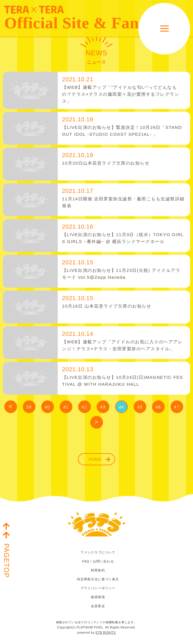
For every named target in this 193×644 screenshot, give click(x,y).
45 (140, 407)
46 (158, 407)
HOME (95, 459)
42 (84, 407)
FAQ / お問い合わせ (98, 561)
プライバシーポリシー (98, 588)
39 (29, 407)
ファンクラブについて (98, 552)
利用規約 (98, 570)
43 (103, 407)
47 (177, 407)
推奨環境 (98, 597)
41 (66, 407)
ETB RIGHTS (106, 633)
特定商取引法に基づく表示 (98, 579)
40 (47, 407)
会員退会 (98, 606)
